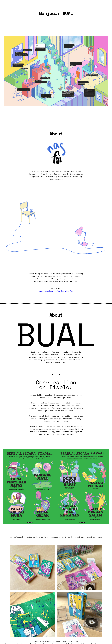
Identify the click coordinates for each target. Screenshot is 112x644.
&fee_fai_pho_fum (64, 291)
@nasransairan (46, 291)
